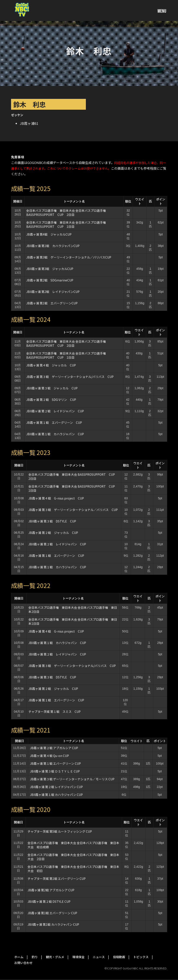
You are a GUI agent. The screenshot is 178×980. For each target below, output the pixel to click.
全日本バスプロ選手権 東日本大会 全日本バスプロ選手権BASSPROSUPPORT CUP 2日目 (66, 213)
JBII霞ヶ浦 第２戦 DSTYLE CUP (49, 901)
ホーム (19, 957)
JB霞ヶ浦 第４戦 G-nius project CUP (56, 498)
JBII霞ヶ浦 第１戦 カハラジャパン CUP (55, 434)
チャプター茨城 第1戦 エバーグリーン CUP (57, 879)
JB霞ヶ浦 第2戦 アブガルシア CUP (52, 890)
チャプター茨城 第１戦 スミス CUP (55, 712)
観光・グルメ (55, 957)
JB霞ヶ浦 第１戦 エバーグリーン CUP (54, 423)
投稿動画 (119, 957)
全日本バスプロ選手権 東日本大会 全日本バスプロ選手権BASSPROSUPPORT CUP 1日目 (66, 224)
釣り (35, 957)
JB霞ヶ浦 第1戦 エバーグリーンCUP (52, 303)
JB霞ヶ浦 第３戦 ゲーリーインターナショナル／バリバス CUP (73, 510)
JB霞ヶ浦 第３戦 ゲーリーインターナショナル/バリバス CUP (70, 377)
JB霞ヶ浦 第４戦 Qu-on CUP (49, 756)
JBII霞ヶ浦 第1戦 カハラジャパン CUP (53, 924)
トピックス (141, 957)
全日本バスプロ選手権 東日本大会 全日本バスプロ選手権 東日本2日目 (73, 610)
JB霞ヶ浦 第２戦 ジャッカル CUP (53, 533)
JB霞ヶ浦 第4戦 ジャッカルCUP (49, 234)
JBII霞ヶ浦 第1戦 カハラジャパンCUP (53, 246)
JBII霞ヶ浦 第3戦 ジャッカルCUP (50, 269)
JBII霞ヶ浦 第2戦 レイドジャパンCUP (53, 292)
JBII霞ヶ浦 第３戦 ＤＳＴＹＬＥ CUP (55, 771)
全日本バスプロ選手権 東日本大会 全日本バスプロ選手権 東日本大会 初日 (73, 869)
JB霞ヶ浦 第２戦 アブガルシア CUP (54, 748)
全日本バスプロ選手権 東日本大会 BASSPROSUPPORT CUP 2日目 (73, 476)
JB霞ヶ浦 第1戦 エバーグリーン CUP (54, 913)
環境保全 (78, 957)
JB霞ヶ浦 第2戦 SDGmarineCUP (50, 280)
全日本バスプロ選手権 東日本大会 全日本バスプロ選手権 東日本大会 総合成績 (73, 845)
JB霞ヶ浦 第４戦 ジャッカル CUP (51, 365)
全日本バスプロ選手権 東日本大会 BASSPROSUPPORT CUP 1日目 (73, 488)
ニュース (99, 957)
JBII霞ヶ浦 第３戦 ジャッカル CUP (52, 388)
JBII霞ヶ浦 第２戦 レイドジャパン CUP (55, 411)
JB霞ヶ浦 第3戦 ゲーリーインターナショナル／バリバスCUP (69, 257)
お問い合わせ (23, 963)
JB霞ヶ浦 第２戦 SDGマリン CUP (51, 400)
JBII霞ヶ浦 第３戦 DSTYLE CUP (52, 521)
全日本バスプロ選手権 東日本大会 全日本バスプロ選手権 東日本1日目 (73, 621)
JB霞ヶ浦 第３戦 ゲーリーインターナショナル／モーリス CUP (72, 779)
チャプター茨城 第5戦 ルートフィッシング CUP (60, 831)
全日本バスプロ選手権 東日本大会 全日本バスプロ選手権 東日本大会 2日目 (73, 857)
